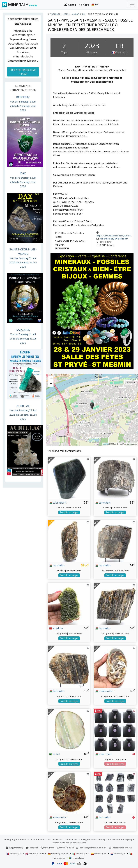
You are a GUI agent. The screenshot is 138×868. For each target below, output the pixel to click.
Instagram (47, 848)
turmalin (103, 502)
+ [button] (51, 379)
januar (75, 14)
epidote (56, 628)
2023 (66, 14)
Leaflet (106, 444)
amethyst (103, 754)
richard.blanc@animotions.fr (114, 239)
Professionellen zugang (120, 839)
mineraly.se (76, 858)
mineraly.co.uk (35, 853)
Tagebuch (55, 14)
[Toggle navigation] (132, 5)
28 (84, 14)
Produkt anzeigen (69, 512)
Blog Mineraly (15, 848)
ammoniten (105, 691)
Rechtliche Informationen (32, 839)
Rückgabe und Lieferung (93, 839)
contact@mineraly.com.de (93, 848)
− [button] (51, 384)
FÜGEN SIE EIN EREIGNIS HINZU (23, 72)
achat (55, 754)
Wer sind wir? (71, 839)
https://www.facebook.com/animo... (114, 236)
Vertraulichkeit (55, 839)
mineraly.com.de (58, 853)
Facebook (32, 848)
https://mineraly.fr (122, 848)
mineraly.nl (118, 853)
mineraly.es (99, 853)
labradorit (58, 502)
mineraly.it (80, 853)
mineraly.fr (14, 853)
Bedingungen (11, 839)
